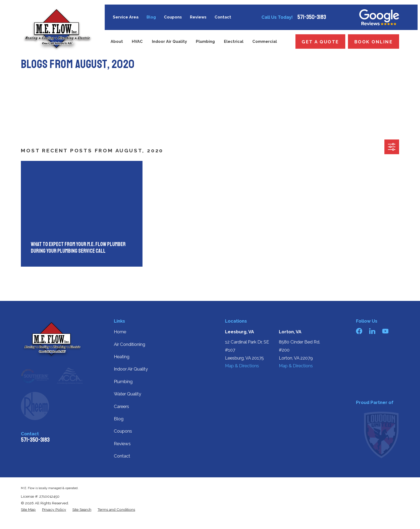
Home (120, 332)
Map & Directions (242, 366)
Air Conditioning (130, 344)
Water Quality (127, 394)
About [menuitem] (117, 41)
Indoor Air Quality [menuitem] (169, 41)
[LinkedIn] (372, 331)
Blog (151, 17)
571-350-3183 (312, 17)
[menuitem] (28, 510)
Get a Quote (320, 42)
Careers (121, 406)
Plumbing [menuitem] (205, 41)
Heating (122, 357)
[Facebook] (359, 331)
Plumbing (123, 381)
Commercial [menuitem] (265, 41)
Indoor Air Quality (131, 369)
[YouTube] (385, 331)
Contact (223, 17)
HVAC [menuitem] (137, 41)
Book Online (374, 42)
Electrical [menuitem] (234, 41)
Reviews (198, 17)
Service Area (126, 17)
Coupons (173, 17)
